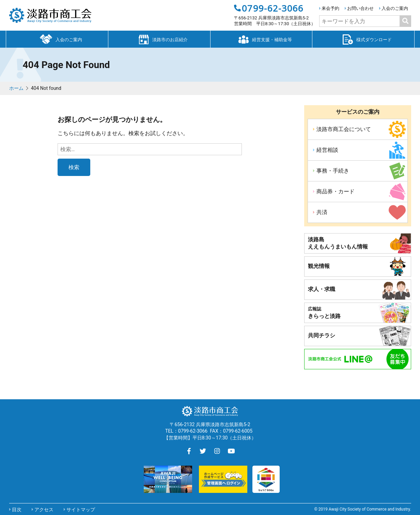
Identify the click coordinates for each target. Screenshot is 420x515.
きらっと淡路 (324, 313)
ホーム (16, 88)
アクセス (44, 510)
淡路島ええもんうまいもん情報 (338, 243)
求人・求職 (322, 289)
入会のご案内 (395, 8)
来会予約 (330, 8)
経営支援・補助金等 (261, 39)
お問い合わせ (360, 8)
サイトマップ (81, 510)
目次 (17, 510)
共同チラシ (322, 335)
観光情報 (319, 266)
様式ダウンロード (363, 39)
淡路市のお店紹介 (159, 39)
